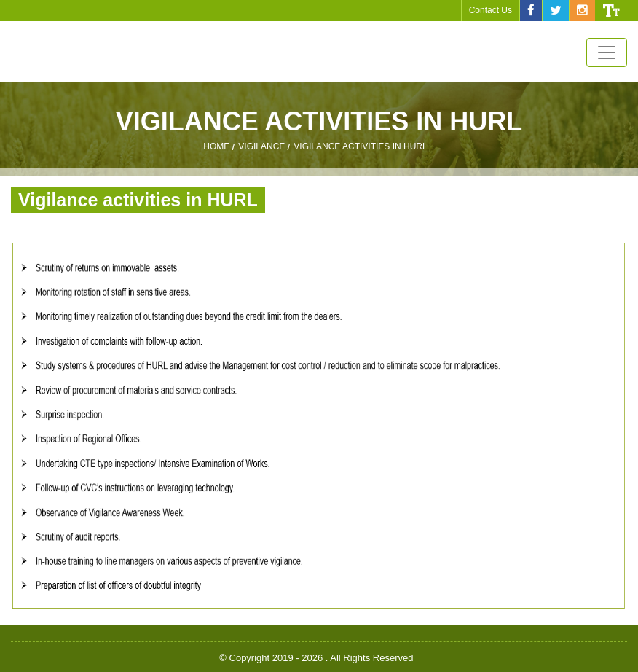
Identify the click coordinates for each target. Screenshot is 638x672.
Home (216, 147)
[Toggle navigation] (607, 52)
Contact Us (491, 10)
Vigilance (261, 147)
